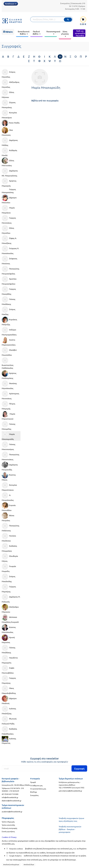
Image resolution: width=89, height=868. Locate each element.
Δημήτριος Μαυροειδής (10, 466)
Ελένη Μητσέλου (8, 230)
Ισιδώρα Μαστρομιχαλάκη (9, 331)
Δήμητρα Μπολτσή (9, 700)
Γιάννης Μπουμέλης (9, 426)
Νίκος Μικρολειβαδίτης (9, 690)
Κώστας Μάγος (9, 476)
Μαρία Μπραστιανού (8, 415)
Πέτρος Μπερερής (8, 405)
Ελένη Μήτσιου (8, 94)
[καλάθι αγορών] (82, 21)
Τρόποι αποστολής (8, 825)
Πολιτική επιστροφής (9, 828)
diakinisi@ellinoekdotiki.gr (12, 801)
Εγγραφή (79, 769)
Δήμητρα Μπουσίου (9, 199)
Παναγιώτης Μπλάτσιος (10, 527)
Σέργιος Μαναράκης (9, 104)
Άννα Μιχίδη (11, 123)
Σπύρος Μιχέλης (9, 311)
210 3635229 (14, 791)
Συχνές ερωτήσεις (8, 831)
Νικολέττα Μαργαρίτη (10, 659)
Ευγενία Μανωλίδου (9, 507)
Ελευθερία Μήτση (10, 558)
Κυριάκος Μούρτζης (9, 321)
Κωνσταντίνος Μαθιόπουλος (8, 363)
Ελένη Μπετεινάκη (8, 162)
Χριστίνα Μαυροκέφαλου (9, 280)
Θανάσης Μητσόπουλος (9, 385)
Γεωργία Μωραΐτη (9, 568)
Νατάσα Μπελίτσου (9, 537)
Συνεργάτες (65, 3)
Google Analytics (15, 856)
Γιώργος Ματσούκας (9, 219)
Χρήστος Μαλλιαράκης (9, 375)
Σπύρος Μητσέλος (9, 73)
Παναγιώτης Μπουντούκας (10, 456)
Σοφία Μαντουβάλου (8, 669)
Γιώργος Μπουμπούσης (9, 191)
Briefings (34, 792)
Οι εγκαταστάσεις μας (38, 789)
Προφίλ (33, 782)
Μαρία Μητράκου (8, 209)
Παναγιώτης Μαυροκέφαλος (10, 270)
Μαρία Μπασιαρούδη (8, 436)
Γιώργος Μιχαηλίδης (9, 291)
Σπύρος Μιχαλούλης (9, 578)
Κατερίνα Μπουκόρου (9, 114)
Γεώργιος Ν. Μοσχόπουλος (10, 250)
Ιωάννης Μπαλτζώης (9, 710)
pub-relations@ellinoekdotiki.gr (70, 791)
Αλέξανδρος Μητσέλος (11, 84)
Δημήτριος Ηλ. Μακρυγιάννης (10, 172)
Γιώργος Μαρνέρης (9, 588)
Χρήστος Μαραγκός (9, 182)
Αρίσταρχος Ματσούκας (10, 395)
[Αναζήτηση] (51, 19)
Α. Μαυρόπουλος (8, 497)
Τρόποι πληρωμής (8, 822)
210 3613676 (15, 788)
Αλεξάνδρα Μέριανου (10, 608)
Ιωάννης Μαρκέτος (9, 740)
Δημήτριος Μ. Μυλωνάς (11, 598)
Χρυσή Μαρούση (8, 639)
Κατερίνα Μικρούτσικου (9, 486)
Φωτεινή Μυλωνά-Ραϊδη (9, 720)
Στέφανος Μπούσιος (9, 260)
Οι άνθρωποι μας (36, 785)
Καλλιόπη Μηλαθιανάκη (9, 730)
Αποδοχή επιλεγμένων (11, 864)
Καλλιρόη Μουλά (9, 152)
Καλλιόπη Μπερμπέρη (9, 547)
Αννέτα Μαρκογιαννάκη (9, 341)
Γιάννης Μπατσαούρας (9, 446)
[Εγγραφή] (44, 769)
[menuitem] (8, 32)
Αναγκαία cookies (16, 849)
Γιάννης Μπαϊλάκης (9, 301)
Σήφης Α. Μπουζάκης (9, 240)
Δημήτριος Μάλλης (10, 142)
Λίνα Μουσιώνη (7, 132)
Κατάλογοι (11, 4)
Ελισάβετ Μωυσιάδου (9, 351)
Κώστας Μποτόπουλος (9, 629)
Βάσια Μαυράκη (8, 517)
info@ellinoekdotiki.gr (10, 797)
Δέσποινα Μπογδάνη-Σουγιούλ (10, 619)
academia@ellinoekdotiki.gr (12, 812)
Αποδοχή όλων (29, 864)
